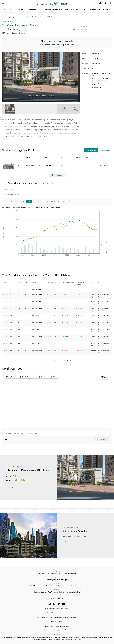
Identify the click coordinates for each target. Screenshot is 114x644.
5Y (17, 201)
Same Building (91, 150)
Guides (62, 592)
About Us (57, 583)
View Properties (69, 536)
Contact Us (59, 598)
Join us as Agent (63, 580)
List (60, 573)
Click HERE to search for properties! (57, 44)
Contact (104, 166)
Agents (57, 577)
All (29, 201)
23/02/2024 (7, 323)
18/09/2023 (7, 330)
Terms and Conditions (62, 627)
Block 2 (51, 17)
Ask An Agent (53, 592)
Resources (57, 590)
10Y (23, 201)
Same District (105, 150)
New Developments (70, 573)
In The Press (79, 586)
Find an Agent (51, 580)
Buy (39, 573)
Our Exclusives (52, 573)
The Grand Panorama (39, 17)
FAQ (52, 598)
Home (2, 17)
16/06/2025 (7, 309)
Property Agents (57, 586)
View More (57, 175)
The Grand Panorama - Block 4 (34, 166)
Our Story (34, 586)
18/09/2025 (7, 295)
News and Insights (40, 592)
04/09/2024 (7, 316)
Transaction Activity (12, 194)
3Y (12, 201)
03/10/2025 (7, 290)
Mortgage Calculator (73, 592)
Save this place (101, 439)
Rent (43, 573)
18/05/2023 (7, 343)
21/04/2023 (7, 350)
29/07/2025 (7, 302)
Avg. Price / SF (10, 189)
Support (57, 596)
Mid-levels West (25, 17)
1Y (6, 201)
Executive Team (44, 586)
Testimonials (69, 586)
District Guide (81, 536)
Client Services (57, 571)
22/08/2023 (7, 336)
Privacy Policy (50, 627)
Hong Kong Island (12, 17)
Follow (11, 487)
